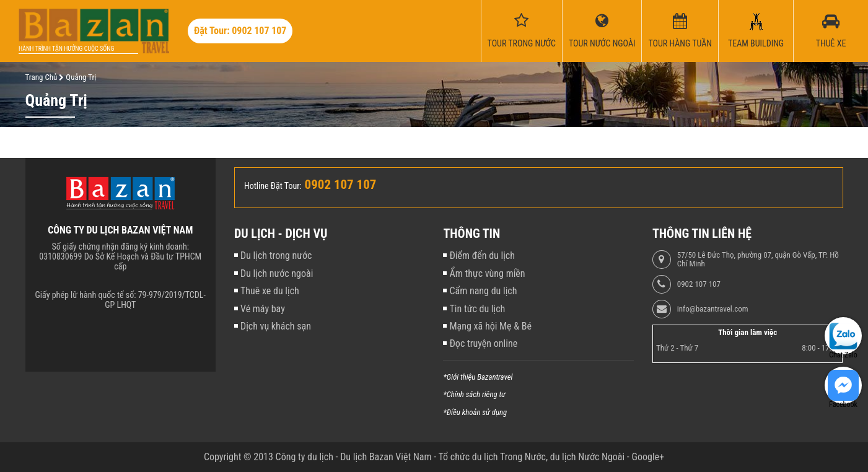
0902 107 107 (699, 284)
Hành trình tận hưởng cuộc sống (66, 49)
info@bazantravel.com (713, 309)
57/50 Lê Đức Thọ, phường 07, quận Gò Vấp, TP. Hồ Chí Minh (758, 260)
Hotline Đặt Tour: (273, 186)
